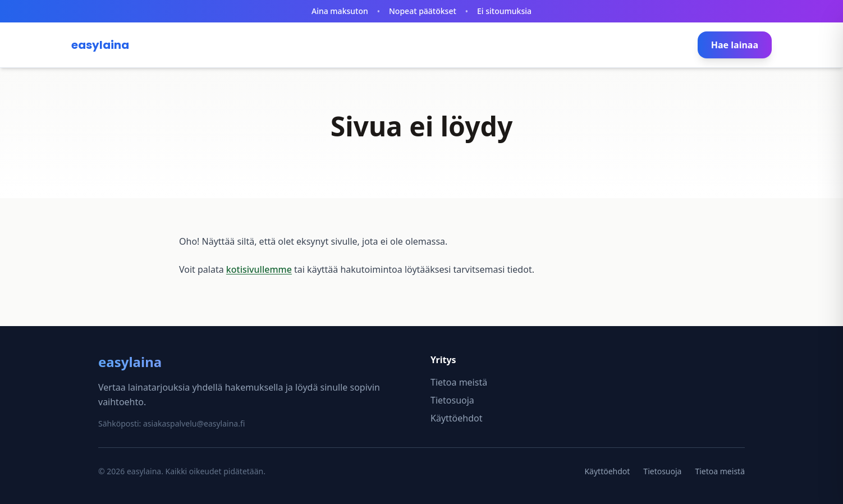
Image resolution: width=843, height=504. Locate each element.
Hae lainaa (735, 45)
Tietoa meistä (459, 382)
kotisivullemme (259, 269)
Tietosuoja (452, 400)
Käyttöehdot (456, 418)
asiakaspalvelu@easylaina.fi (194, 423)
